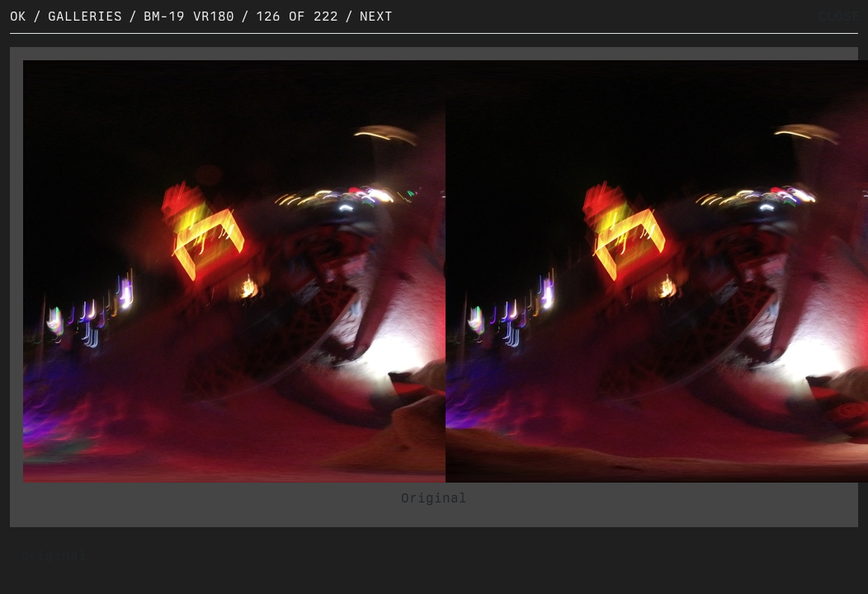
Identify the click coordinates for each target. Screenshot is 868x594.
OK (18, 16)
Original (434, 498)
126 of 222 (297, 16)
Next (376, 16)
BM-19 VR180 (189, 16)
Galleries (85, 16)
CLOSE (839, 16)
